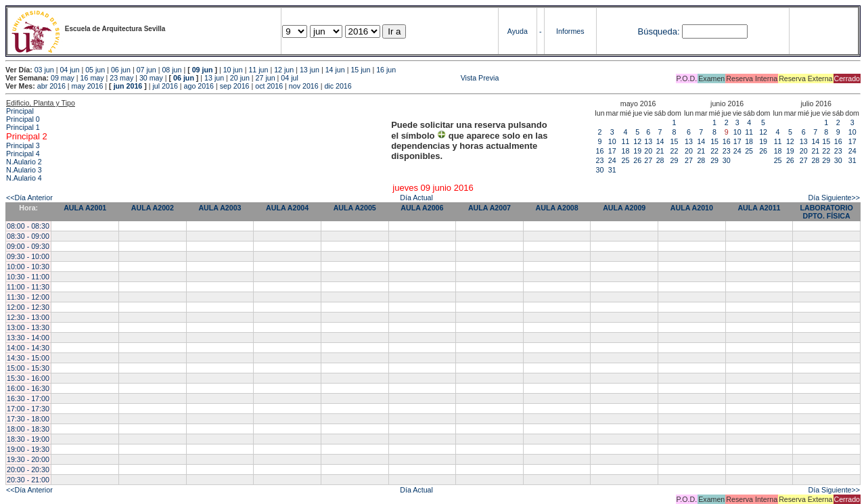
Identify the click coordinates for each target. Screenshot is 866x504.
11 (626, 141)
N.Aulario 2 (24, 162)
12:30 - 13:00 (28, 317)
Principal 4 (23, 154)
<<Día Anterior (29, 198)
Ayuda (518, 31)
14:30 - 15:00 (28, 358)
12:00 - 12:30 (28, 307)
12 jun (284, 70)
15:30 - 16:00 (28, 378)
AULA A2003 (220, 208)
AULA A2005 (355, 208)
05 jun (95, 70)
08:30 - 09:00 (28, 236)
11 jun (258, 70)
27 (648, 160)
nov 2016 (304, 86)
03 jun (44, 70)
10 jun (233, 70)
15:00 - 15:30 (28, 368)
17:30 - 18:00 (28, 419)
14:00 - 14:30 (28, 348)
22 (675, 151)
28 (660, 160)
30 (600, 170)
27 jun (266, 78)
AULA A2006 (422, 208)
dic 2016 (338, 86)
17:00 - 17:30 (28, 409)
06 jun (121, 70)
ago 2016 (199, 86)
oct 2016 (269, 86)
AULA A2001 (85, 208)
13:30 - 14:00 (28, 338)
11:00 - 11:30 (28, 287)
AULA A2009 (624, 208)
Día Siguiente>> (834, 198)
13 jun (310, 70)
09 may (63, 78)
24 (612, 160)
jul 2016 (165, 86)
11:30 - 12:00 (28, 297)
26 (637, 160)
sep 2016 (235, 86)
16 (600, 151)
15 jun (360, 70)
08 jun (172, 70)
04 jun (69, 70)
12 (637, 141)
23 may (121, 78)
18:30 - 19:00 (28, 439)
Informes (570, 31)
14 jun (335, 70)
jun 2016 (128, 86)
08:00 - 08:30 (28, 226)
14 (660, 141)
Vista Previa (400, 78)
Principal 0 (23, 119)
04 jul (289, 78)
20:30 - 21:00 (28, 480)
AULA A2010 (692, 208)
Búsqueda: (658, 31)
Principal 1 (23, 127)
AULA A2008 (557, 208)
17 (612, 151)
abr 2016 (51, 86)
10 (612, 141)
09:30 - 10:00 (28, 256)
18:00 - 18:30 (28, 429)
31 (612, 170)
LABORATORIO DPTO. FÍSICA (826, 212)
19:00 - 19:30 (28, 449)
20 (648, 151)
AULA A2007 (489, 208)
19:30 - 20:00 (28, 459)
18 (626, 151)
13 (648, 141)
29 (675, 160)
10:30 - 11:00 (28, 277)
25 (626, 160)
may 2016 (88, 86)
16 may (92, 78)
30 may (151, 78)
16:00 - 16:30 (28, 388)
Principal (20, 111)
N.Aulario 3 (24, 170)
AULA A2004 (287, 208)
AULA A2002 (153, 208)
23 (600, 160)
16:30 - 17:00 (28, 398)
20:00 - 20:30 (28, 469)
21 (660, 151)
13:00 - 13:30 (28, 327)
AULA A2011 (759, 208)
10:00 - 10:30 (28, 267)
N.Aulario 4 (24, 178)
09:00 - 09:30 (28, 246)
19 (637, 151)
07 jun (146, 70)
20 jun (240, 78)
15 (675, 141)
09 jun (203, 70)
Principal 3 (23, 145)
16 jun (386, 70)
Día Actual (416, 198)
